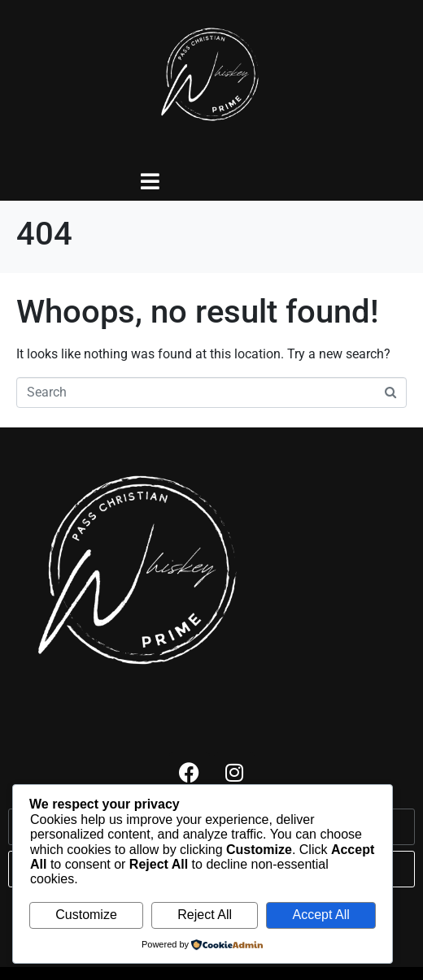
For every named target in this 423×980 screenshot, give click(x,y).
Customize (86, 915)
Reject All (205, 915)
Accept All (321, 915)
